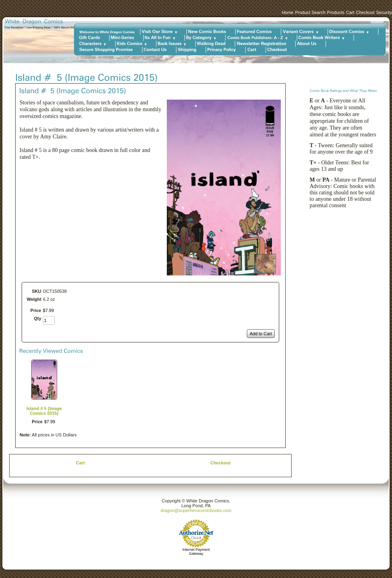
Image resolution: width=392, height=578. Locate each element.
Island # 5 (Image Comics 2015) (44, 411)
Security (384, 12)
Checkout (365, 12)
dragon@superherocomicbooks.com (196, 510)
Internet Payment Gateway (196, 552)
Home (287, 12)
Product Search (310, 12)
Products (336, 12)
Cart (350, 12)
